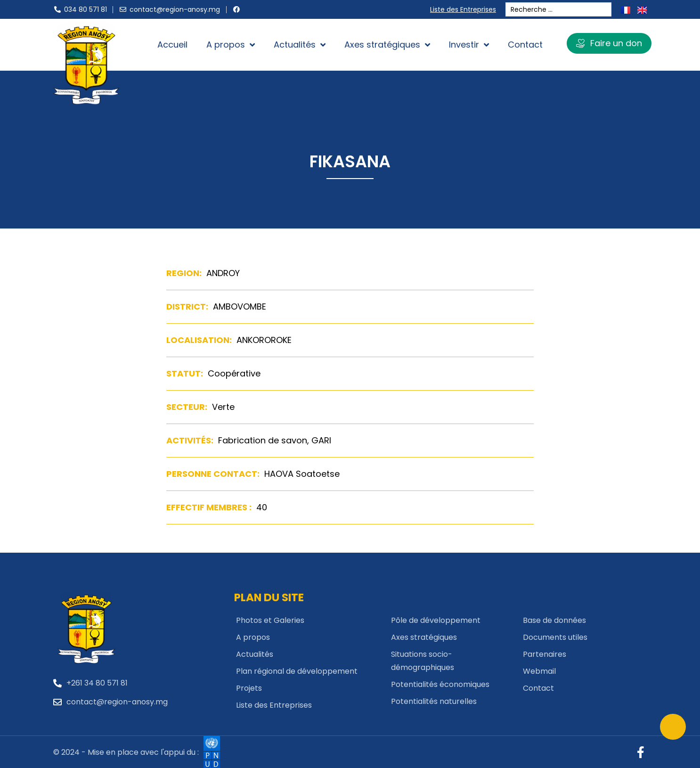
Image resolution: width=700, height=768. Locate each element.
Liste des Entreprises (465, 9)
